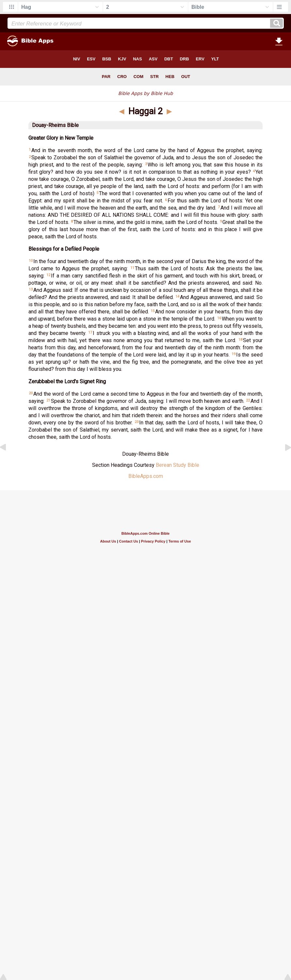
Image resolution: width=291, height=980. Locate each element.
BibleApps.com (146, 476)
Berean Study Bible (178, 465)
